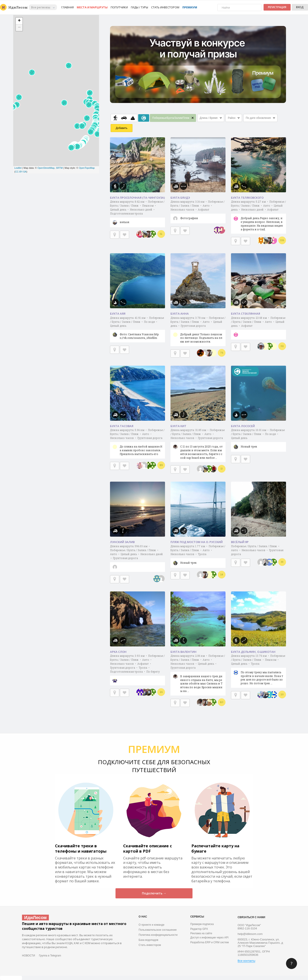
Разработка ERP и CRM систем (210, 942)
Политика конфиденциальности (158, 935)
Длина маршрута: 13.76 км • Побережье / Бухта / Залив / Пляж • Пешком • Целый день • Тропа (258, 671)
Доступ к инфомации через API (209, 938)
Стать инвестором (165, 7)
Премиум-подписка (202, 924)
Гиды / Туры (139, 7)
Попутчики (119, 7)
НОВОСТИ (28, 956)
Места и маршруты (92, 7)
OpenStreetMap (46, 168)
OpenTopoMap (87, 168)
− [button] (19, 28)
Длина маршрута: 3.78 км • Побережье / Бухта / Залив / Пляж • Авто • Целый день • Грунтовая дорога (198, 331)
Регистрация (277, 7)
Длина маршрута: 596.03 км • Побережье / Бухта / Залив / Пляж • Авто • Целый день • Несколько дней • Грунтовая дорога (137, 558)
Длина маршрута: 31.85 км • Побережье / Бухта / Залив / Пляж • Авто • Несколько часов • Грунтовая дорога (198, 445)
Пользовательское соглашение (158, 930)
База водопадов (148, 940)
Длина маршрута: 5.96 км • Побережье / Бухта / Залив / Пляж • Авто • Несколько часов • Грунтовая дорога (137, 443)
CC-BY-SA (21, 172)
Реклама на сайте (201, 933)
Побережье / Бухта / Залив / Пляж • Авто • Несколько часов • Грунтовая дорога (257, 550)
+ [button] (19, 21)
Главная (68, 7)
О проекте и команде (151, 925)
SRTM (59, 168)
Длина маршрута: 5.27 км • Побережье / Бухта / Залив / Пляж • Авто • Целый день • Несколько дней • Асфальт (258, 217)
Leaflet (18, 168)
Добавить (122, 128)
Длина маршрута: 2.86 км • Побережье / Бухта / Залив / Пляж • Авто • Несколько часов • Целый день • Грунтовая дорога (198, 675)
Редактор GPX (199, 929)
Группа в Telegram (50, 956)
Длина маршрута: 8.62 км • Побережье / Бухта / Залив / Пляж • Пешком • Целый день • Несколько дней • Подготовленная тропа (137, 214)
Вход (300, 7)
